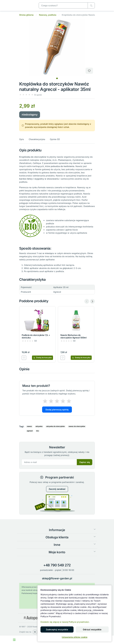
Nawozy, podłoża (48, 15)
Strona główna (26, 15)
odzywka (39, 426)
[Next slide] (92, 301)
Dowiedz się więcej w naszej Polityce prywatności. (65, 622)
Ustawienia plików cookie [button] (75, 637)
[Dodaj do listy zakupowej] (89, 71)
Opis (22, 139)
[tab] (57, 78)
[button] (31, 95)
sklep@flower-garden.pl (57, 578)
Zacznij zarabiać (57, 489)
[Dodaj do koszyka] (42, 358)
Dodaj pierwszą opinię (57, 410)
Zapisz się (85, 462)
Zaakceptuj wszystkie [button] (57, 629)
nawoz (29, 426)
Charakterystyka (37, 139)
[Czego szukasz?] (91, 5)
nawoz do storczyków (77, 426)
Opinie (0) (55, 139)
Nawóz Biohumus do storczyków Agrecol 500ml (73, 336)
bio (38, 431)
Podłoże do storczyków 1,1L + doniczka (36, 336)
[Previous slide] (87, 301)
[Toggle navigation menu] (14, 640)
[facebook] (35, 632)
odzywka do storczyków (56, 426)
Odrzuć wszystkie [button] (92, 629)
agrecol (30, 431)
